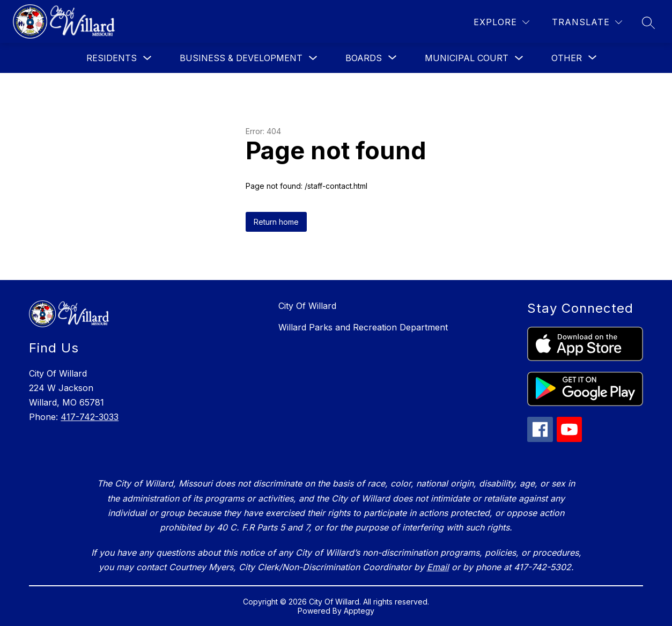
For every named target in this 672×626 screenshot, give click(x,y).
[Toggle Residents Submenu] (147, 58)
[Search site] (648, 23)
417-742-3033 (90, 417)
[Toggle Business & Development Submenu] (313, 58)
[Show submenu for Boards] (364, 58)
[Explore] (501, 22)
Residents (112, 58)
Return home (276, 222)
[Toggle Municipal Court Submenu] (519, 58)
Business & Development (241, 58)
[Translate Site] (587, 22)
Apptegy (359, 611)
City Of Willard (307, 306)
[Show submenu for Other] (567, 58)
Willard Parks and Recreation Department (363, 327)
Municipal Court (467, 58)
